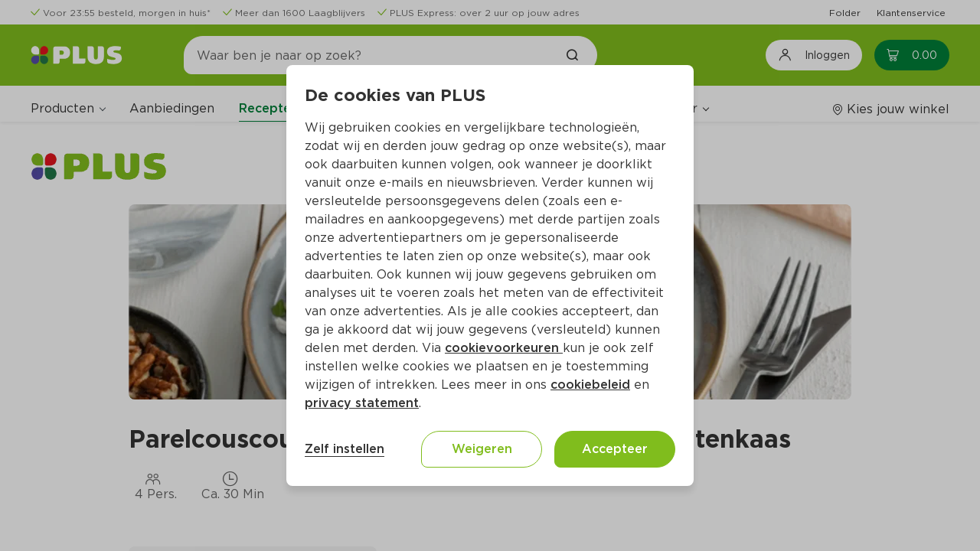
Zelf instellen (345, 449)
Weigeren (482, 449)
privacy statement (362, 403)
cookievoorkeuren (504, 348)
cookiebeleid (590, 385)
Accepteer (615, 449)
